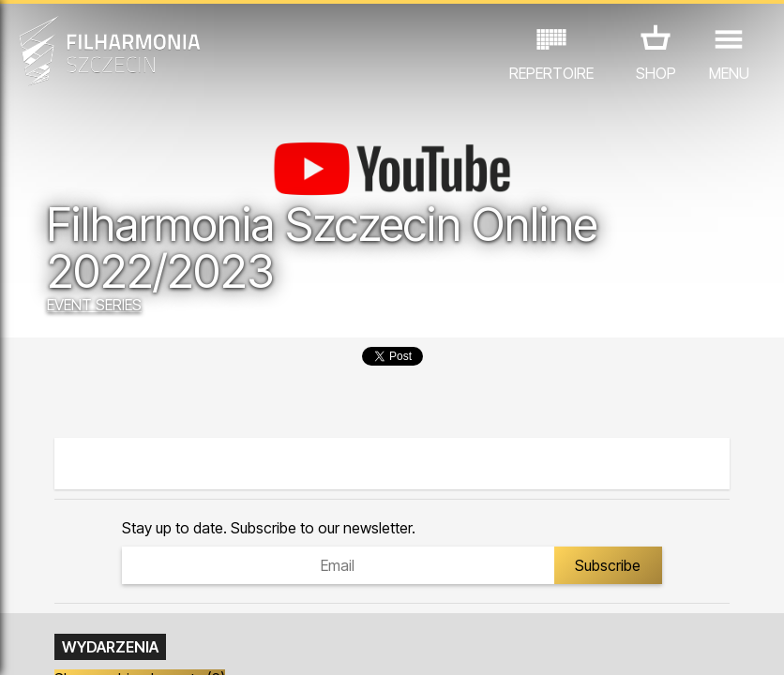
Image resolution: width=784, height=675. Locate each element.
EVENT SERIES (94, 305)
